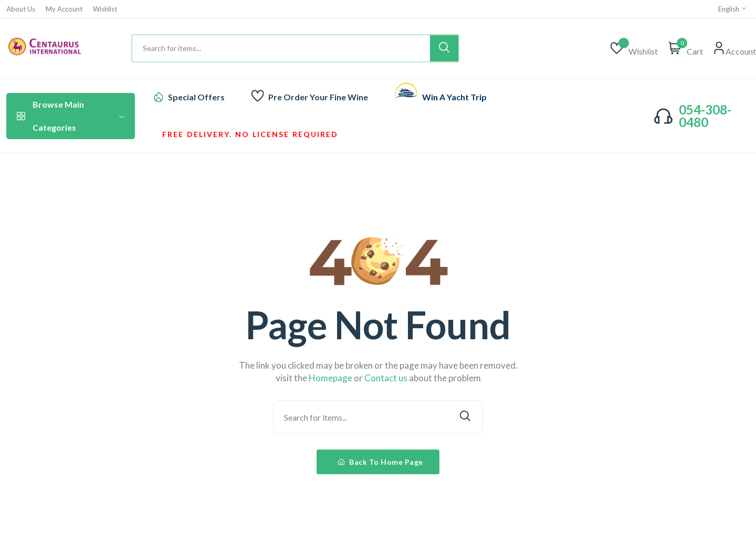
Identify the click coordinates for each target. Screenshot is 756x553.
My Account (64, 9)
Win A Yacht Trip (454, 97)
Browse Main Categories (71, 116)
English (733, 9)
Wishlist (105, 9)
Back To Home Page (381, 462)
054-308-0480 (705, 116)
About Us (21, 9)
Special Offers (196, 97)
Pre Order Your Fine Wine (318, 97)
